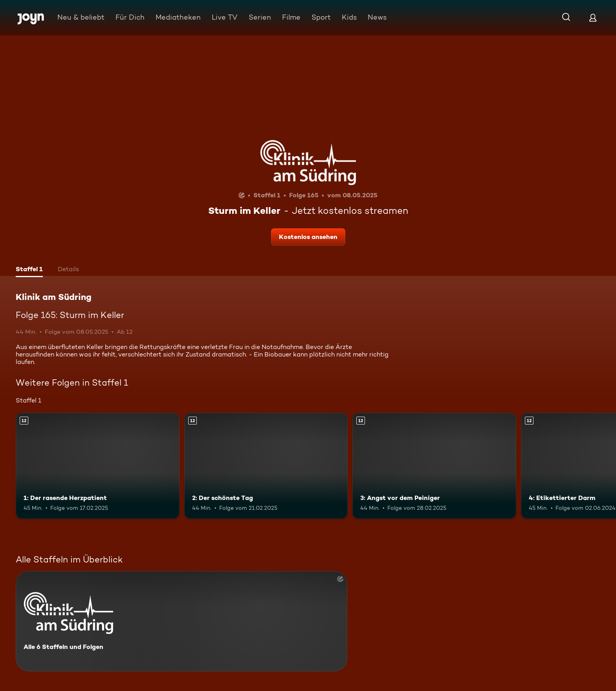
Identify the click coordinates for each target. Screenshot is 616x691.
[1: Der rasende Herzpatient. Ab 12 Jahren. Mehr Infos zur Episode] (98, 466)
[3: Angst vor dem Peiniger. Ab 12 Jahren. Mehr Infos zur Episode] (434, 466)
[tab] (29, 270)
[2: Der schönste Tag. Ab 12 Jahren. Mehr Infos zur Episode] (266, 466)
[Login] (593, 17)
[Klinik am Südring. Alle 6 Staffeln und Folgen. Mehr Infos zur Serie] (181, 621)
